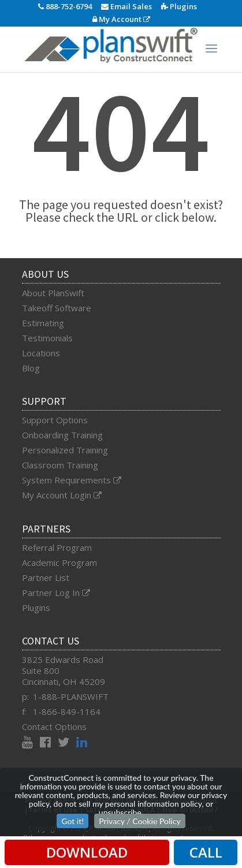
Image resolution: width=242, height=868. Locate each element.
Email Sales (126, 6)
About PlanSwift (53, 293)
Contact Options (54, 727)
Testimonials (47, 338)
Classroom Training (60, 465)
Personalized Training (65, 450)
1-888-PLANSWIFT (71, 696)
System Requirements (72, 480)
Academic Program (59, 562)
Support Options (55, 420)
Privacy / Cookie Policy (140, 821)
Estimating (43, 323)
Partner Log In (56, 593)
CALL (206, 852)
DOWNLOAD (87, 852)
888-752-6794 (65, 6)
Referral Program (57, 547)
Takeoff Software (57, 308)
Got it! (72, 821)
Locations (41, 353)
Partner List (46, 578)
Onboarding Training (62, 435)
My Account (121, 19)
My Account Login (62, 495)
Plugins (179, 6)
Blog (31, 368)
